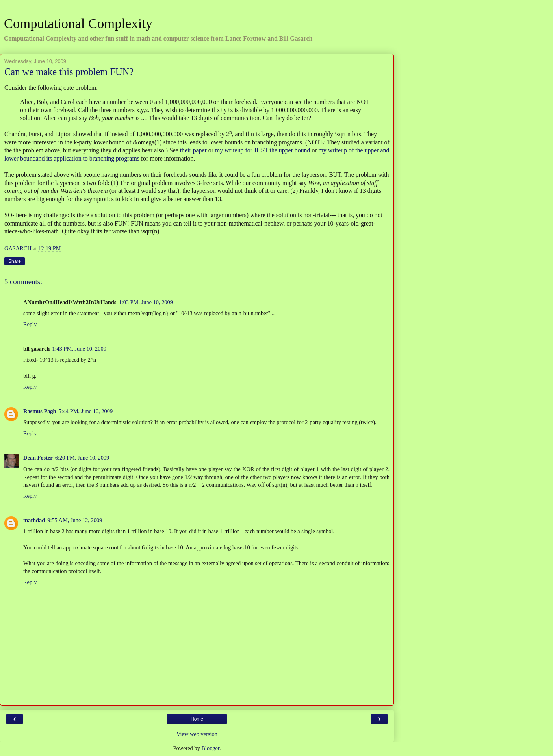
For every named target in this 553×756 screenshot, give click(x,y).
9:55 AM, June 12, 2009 (75, 520)
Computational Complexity (78, 23)
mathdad (34, 520)
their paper (193, 150)
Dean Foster (38, 458)
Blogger (210, 748)
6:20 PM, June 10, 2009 (82, 458)
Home (197, 719)
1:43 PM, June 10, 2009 (79, 349)
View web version (197, 734)
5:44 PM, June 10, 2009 (86, 411)
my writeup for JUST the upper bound (263, 150)
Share (15, 261)
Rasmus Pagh (40, 411)
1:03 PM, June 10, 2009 (146, 302)
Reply (30, 324)
